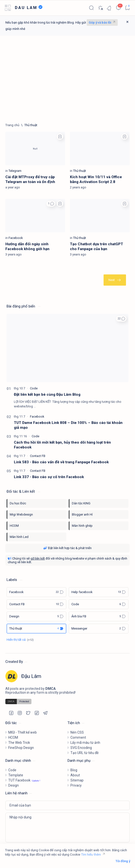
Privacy (76, 785)
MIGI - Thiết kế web (23, 732)
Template (16, 775)
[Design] (36, 616)
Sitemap (77, 780)
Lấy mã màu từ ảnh (85, 743)
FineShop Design (21, 748)
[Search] (91, 8)
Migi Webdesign (21, 514)
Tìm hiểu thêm (91, 855)
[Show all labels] (20, 640)
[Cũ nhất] (115, 280)
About (75, 775)
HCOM (14, 526)
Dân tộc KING (81, 503)
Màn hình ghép (82, 526)
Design (14, 785)
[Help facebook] (99, 592)
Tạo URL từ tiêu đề (84, 753)
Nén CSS (77, 732)
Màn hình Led (19, 537)
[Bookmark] (127, 8)
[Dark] (100, 8)
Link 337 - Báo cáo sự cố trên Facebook (49, 477)
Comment (78, 737)
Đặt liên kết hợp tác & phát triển (67, 548)
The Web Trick (19, 743)
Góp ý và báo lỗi (100, 22)
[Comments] (118, 8)
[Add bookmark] (60, 137)
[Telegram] (15, 171)
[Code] (34, 388)
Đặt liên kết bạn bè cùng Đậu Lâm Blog (47, 395)
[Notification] (109, 8)
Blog (74, 770)
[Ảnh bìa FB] (99, 616)
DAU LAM (26, 8)
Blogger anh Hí (82, 514)
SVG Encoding (81, 748)
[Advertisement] (67, 79)
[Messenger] (99, 629)
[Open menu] (8, 8)
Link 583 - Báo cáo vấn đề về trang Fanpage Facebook (61, 462)
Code (12, 770)
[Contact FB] (38, 456)
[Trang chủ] (12, 125)
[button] (51, 204)
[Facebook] (16, 238)
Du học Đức (18, 503)
